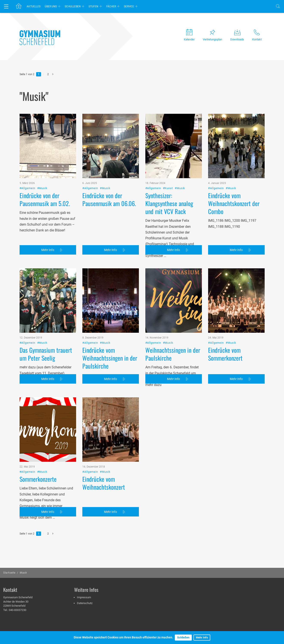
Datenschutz (85, 603)
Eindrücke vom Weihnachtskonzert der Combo (234, 186)
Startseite (9, 573)
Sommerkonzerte (38, 462)
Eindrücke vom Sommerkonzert (225, 337)
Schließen (183, 637)
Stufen (93, 6)
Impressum (84, 597)
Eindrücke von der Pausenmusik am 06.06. (109, 182)
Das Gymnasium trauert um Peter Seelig (46, 337)
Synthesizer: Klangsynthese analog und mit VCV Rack (169, 186)
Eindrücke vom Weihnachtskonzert (104, 466)
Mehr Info (202, 637)
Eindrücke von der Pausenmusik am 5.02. (45, 182)
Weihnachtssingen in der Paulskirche (173, 337)
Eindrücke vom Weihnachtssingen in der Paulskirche (110, 341)
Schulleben (73, 6)
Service (129, 6)
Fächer (111, 6)
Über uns (51, 6)
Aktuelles (34, 6)
